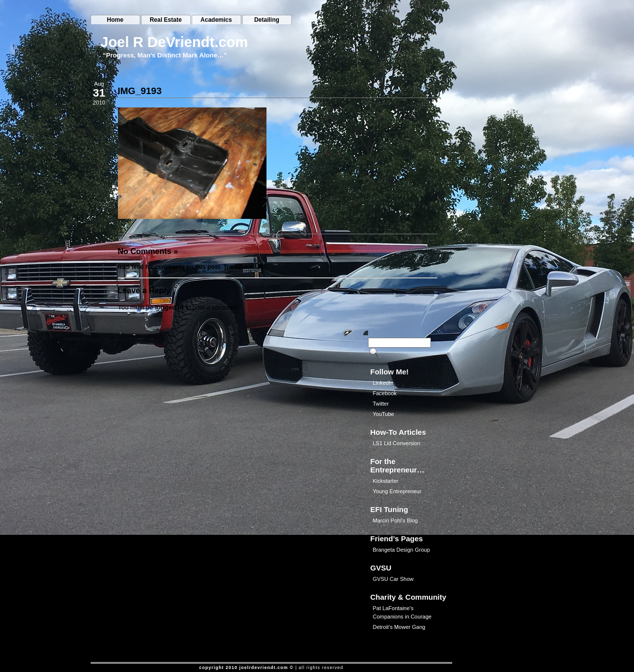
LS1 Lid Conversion (397, 443)
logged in (169, 307)
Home (115, 20)
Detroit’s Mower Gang (399, 627)
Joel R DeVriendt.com (174, 42)
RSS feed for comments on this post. (170, 267)
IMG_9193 (140, 91)
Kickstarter (386, 481)
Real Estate (166, 20)
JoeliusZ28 (154, 238)
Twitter (381, 404)
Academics (216, 20)
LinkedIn (383, 383)
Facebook (385, 393)
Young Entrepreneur (397, 491)
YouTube (384, 414)
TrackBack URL (245, 267)
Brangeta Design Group (402, 550)
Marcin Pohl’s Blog (396, 520)
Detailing (267, 20)
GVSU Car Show (394, 579)
